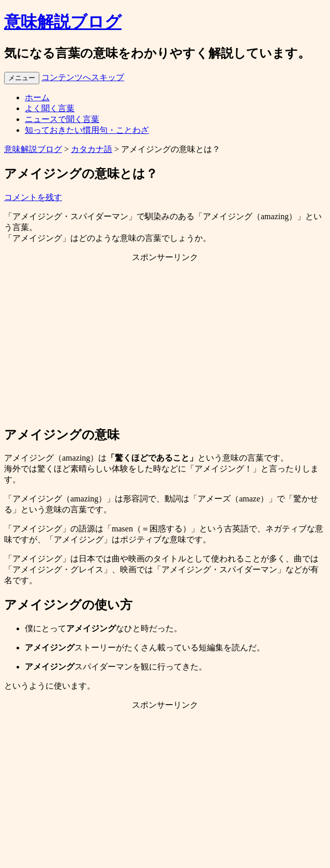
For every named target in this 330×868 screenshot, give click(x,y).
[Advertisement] (165, 344)
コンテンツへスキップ (83, 77)
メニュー (22, 78)
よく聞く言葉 (50, 108)
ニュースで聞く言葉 (62, 119)
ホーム (37, 97)
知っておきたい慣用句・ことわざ (87, 130)
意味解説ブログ (63, 22)
